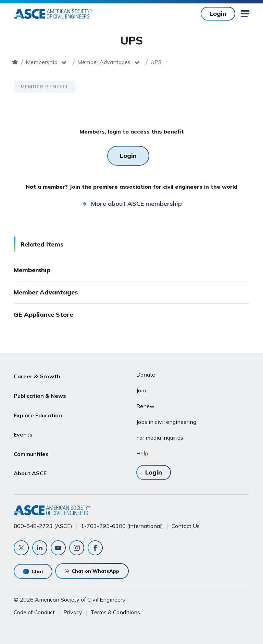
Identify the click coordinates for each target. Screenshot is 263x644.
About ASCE (30, 457)
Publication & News (40, 391)
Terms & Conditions (115, 612)
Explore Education (38, 408)
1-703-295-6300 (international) (122, 526)
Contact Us (186, 526)
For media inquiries (160, 438)
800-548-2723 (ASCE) (43, 526)
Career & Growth (37, 375)
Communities (31, 441)
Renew (145, 406)
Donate (146, 375)
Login (154, 472)
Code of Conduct (34, 612)
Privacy (73, 612)
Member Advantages (149, 62)
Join (141, 390)
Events (23, 424)
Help (142, 453)
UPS (201, 62)
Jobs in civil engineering (166, 422)
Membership (86, 62)
